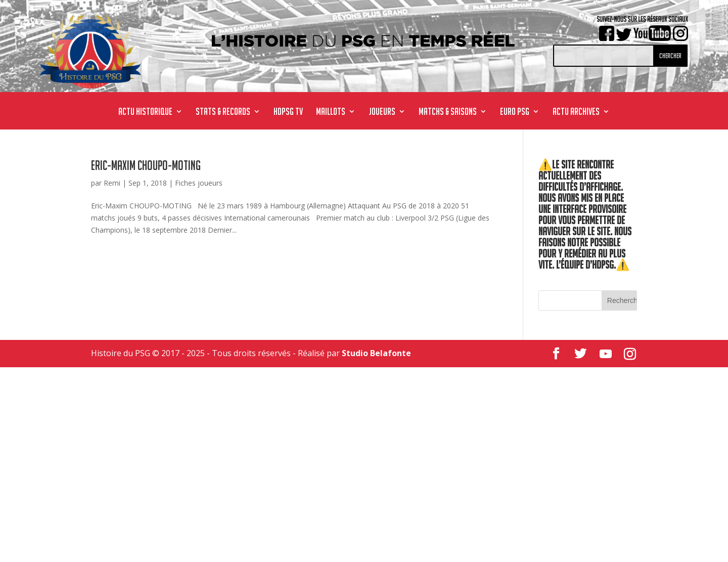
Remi (112, 183)
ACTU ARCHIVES (576, 112)
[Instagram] (630, 354)
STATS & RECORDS (223, 112)
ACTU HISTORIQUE (145, 112)
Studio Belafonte (376, 353)
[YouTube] (606, 354)
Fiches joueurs (199, 183)
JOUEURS (382, 112)
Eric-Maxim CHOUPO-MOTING (146, 165)
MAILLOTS (331, 112)
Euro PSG (515, 112)
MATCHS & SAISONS (448, 112)
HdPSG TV (288, 112)
